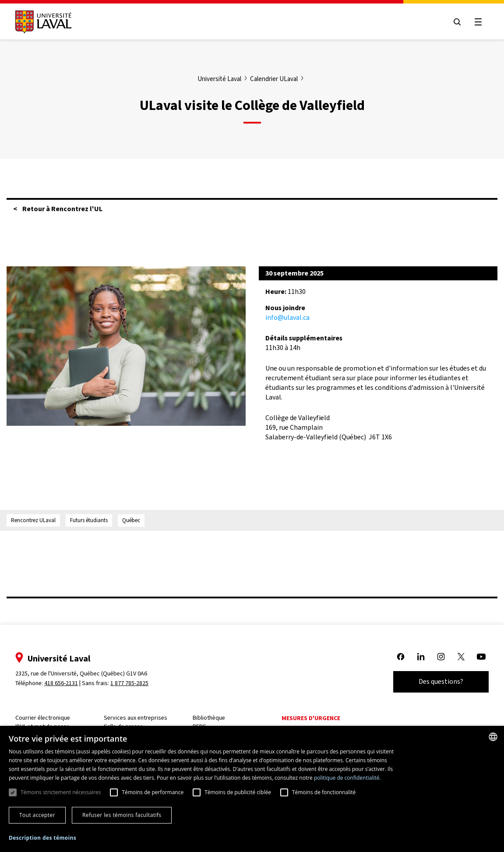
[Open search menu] (452, 22)
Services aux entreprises (141, 718)
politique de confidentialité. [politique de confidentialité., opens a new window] (347, 778)
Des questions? (436, 681)
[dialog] (252, 789)
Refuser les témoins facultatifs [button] (122, 815)
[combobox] (493, 737)
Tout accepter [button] (37, 815)
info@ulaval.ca (287, 317)
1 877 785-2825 (135, 683)
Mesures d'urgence (316, 718)
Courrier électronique (48, 718)
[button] (42, 838)
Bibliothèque (214, 718)
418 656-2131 (66, 683)
